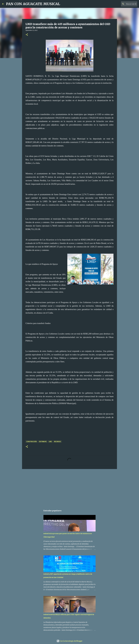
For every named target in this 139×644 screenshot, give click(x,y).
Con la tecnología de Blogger (70, 641)
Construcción (31, 442)
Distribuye (43, 442)
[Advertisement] (69, 488)
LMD (50, 442)
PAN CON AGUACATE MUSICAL (33, 4)
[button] (27, 35)
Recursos (58, 442)
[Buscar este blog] (126, 4)
